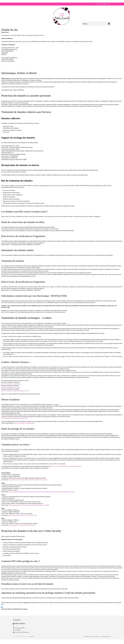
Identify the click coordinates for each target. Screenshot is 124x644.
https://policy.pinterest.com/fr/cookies (10, 387)
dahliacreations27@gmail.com (21, 632)
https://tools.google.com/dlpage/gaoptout (25, 423)
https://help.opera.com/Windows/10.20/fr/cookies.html (22, 525)
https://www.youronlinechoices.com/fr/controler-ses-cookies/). (66, 466)
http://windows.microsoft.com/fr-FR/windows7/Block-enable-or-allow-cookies (28, 480)
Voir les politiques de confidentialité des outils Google (14, 418)
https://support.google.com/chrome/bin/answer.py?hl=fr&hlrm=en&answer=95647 (29, 505)
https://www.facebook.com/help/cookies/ (11, 384)
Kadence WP (32, 636)
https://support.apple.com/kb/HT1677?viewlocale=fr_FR (23, 515)
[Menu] (96, 24)
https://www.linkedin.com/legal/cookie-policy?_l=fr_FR (15, 391)
